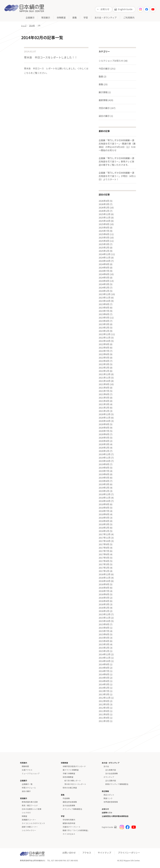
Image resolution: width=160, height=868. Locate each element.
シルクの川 (26, 813)
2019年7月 (104, 471)
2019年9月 (104, 464)
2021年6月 (104, 394)
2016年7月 (104, 591)
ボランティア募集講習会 (72, 809)
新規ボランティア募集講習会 (117, 784)
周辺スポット (109, 795)
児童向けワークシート (72, 827)
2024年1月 (104, 291)
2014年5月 (104, 678)
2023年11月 (105, 298)
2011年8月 (104, 714)
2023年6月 (104, 314)
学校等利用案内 (69, 820)
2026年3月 (104, 204)
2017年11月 (105, 538)
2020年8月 (104, 428)
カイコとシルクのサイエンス (33, 823)
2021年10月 (105, 381)
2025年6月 (104, 234)
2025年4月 (104, 241)
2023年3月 (104, 324)
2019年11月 (105, 458)
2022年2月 (104, 368)
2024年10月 (105, 261)
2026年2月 (104, 208)
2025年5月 (104, 238)
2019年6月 (104, 474)
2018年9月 (104, 504)
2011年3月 (104, 721)
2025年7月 (104, 231)
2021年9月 (104, 384)
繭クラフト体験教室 (71, 770)
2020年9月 (104, 424)
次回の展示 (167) (107, 108)
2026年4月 (104, 201)
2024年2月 (104, 288)
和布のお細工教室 (70, 788)
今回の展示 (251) (107, 69)
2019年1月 (104, 491)
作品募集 (66, 798)
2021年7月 (104, 391)
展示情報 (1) (105, 92)
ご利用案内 (129, 18)
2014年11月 (105, 658)
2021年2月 (104, 408)
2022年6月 (104, 354)
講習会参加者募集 (70, 802)
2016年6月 (104, 594)
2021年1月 (104, 411)
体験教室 (61, 18)
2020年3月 (104, 444)
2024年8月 (104, 268)
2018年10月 (105, 501)
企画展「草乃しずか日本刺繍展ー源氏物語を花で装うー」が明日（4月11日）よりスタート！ (117, 176)
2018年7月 (104, 511)
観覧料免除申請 (69, 823)
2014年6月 (104, 674)
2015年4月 (104, 641)
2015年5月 (104, 638)
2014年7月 (104, 671)
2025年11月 (105, 218)
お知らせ (105, 9)
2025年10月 (105, 221)
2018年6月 (104, 514)
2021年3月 (104, 404)
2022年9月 (104, 344)
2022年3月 (104, 364)
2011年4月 (104, 718)
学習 (86, 18)
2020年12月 (105, 414)
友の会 (106, 766)
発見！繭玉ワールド (30, 805)
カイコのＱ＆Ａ (69, 834)
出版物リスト (107, 813)
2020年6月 (104, 434)
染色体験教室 (68, 777)
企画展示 (30, 18)
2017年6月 (104, 554)
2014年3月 (104, 684)
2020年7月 (104, 431)
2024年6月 (104, 274)
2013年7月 (104, 691)
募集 (75, 18)
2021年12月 (105, 374)
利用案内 (24, 763)
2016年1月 (104, 611)
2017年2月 (104, 568)
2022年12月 (105, 334)
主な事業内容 (111, 770)
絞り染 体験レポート (73, 781)
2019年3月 (104, 484)
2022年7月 (104, 351)
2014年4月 (104, 681)
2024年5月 (104, 278)
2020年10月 (105, 421)
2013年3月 (104, 694)
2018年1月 (104, 531)
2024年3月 (104, 284)
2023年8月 (104, 308)
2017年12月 (105, 534)
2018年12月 (105, 494)
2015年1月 (104, 651)
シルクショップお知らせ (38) (113, 61)
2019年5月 (104, 478)
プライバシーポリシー (129, 853)
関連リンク (108, 798)
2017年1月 (104, 571)
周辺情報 (105, 791)
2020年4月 (104, 441)
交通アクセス (27, 770)
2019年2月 (104, 488)
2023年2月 (104, 328)
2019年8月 (104, 468)
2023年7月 (104, 311)
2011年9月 (104, 711)
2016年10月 (105, 581)
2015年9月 (104, 624)
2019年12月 (105, 454)
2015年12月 (105, 614)
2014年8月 (104, 668)
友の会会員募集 (69, 805)
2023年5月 (104, 318)
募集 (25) (103, 84)
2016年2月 (104, 608)
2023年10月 (105, 301)
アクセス (87, 853)
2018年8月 (104, 508)
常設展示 (46, 18)
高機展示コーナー (29, 820)
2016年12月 (105, 574)
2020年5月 (104, 438)
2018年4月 (104, 521)
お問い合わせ (69, 853)
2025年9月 (104, 224)
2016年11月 (105, 578)
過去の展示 (26, 791)
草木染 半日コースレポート (75, 784)
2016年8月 (104, 588)
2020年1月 (104, 451)
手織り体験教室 (69, 773)
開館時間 (25, 766)
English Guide (125, 9)
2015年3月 (104, 644)
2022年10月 (105, 341)
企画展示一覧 (27, 784)
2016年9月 (104, 584)
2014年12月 (105, 654)
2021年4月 (104, 401)
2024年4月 (104, 281)
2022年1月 (104, 371)
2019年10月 (105, 461)
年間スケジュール (29, 788)
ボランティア (109, 777)
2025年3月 (104, 244)
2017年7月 (104, 551)
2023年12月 (105, 294)
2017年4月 (104, 561)
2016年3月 (104, 604)
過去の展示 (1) (106, 116)
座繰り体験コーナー (30, 827)
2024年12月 (105, 254)
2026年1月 (104, 211)
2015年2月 (104, 648)
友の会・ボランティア (106, 18)
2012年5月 (104, 704)
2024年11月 (105, 258)
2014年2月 (104, 688)
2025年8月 (104, 228)
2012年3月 (104, 708)
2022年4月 (104, 361)
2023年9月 (104, 304)
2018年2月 (104, 528)
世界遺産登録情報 (111, 802)
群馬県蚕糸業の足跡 (30, 802)
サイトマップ (104, 853)
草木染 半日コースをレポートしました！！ (51, 57)
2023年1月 (104, 331)
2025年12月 (105, 214)
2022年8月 (104, 348)
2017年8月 (104, 548)
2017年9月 (104, 544)
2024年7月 (104, 271)
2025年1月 (104, 251)
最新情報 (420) (106, 100)
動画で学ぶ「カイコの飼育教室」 (76, 830)
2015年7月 (104, 631)
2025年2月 (104, 248)
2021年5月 (104, 398)
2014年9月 (104, 664)
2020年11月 (105, 418)
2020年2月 (104, 448)
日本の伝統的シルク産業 (32, 809)
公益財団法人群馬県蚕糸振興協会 (115, 816)
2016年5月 (104, 598)
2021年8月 (104, 388)
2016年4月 (104, 601)
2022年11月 (105, 338)
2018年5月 (104, 518)
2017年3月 (104, 564)
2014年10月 (105, 661)
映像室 (24, 816)
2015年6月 (104, 634)
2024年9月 (104, 264)
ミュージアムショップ (31, 773)
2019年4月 (104, 481)
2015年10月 (105, 621)
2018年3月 (104, 524)
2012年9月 (104, 701)
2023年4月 (104, 321)
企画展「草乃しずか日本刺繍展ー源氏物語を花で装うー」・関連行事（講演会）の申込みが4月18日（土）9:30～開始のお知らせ (117, 145)
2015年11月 (105, 618)
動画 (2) (102, 76)
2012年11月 (105, 698)
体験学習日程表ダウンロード (74, 766)
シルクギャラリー (29, 830)
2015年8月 (104, 628)
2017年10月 (105, 541)
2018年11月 (105, 498)
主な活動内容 (111, 781)
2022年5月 (104, 358)
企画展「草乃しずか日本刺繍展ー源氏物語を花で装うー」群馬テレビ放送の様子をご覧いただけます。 (116, 161)
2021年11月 (105, 378)
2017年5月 (104, 558)
